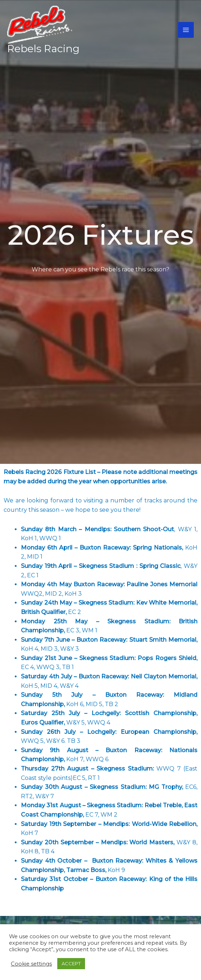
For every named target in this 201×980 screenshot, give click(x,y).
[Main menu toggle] (186, 30)
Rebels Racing (43, 49)
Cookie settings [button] (31, 964)
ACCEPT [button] (71, 963)
